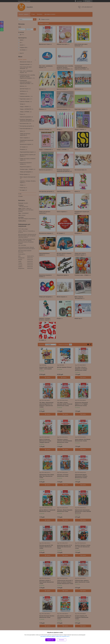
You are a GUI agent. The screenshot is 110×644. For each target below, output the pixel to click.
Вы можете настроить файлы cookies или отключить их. (54, 636)
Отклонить (62, 640)
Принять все (50, 640)
